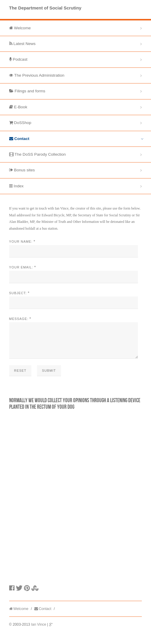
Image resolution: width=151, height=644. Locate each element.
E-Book (18, 107)
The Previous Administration (37, 75)
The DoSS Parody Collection (38, 154)
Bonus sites (22, 170)
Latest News (23, 44)
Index (16, 186)
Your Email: (21, 267)
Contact (19, 139)
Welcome (20, 28)
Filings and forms (27, 91)
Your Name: (21, 241)
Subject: (18, 293)
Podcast (18, 59)
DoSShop (20, 123)
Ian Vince (39, 632)
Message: (19, 319)
